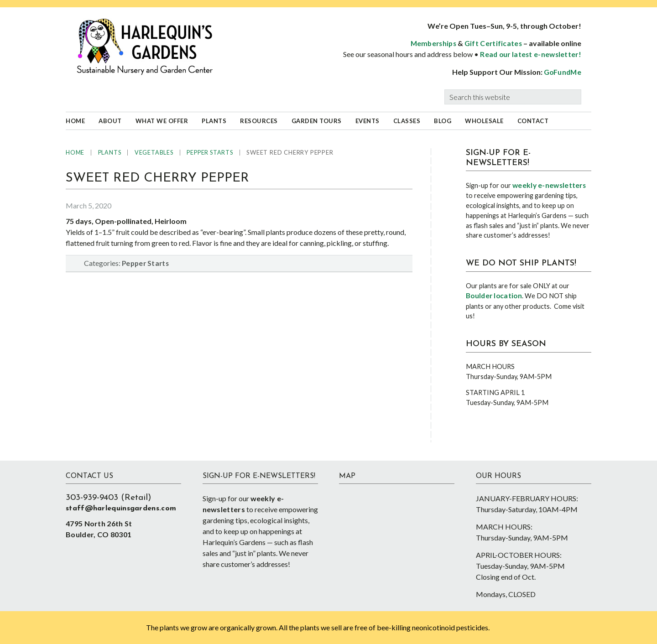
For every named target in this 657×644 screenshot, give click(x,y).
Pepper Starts (145, 263)
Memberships (433, 43)
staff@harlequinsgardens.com (121, 509)
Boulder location (494, 296)
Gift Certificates (493, 43)
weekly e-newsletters (549, 185)
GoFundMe (563, 72)
